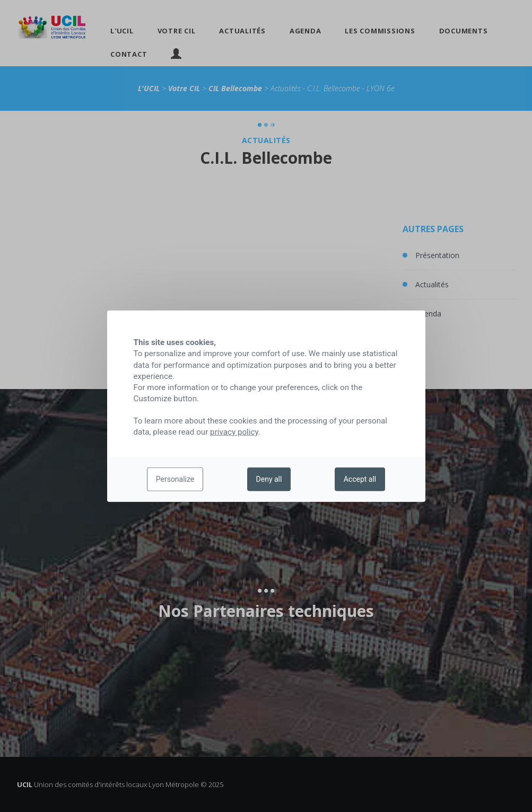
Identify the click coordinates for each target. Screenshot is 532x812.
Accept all (360, 479)
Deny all (269, 479)
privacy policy (234, 432)
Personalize (175, 479)
